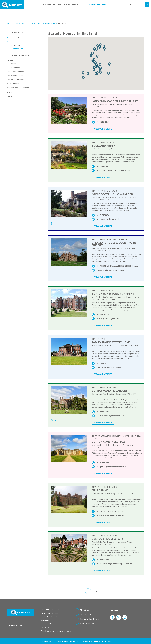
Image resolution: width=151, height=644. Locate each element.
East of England (13, 68)
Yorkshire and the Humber (18, 88)
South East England (15, 76)
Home (9, 23)
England (10, 60)
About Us (85, 608)
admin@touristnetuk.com (59, 629)
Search (147, 5)
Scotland (10, 92)
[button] (94, 49)
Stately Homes (49, 23)
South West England (15, 80)
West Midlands (13, 84)
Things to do (78, 5)
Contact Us (85, 613)
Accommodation (61, 5)
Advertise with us (18, 624)
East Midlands (13, 64)
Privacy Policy (87, 622)
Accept (108, 641)
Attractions (34, 23)
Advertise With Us (97, 5)
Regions (47, 5)
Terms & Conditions (90, 617)
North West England (15, 72)
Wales (9, 96)
